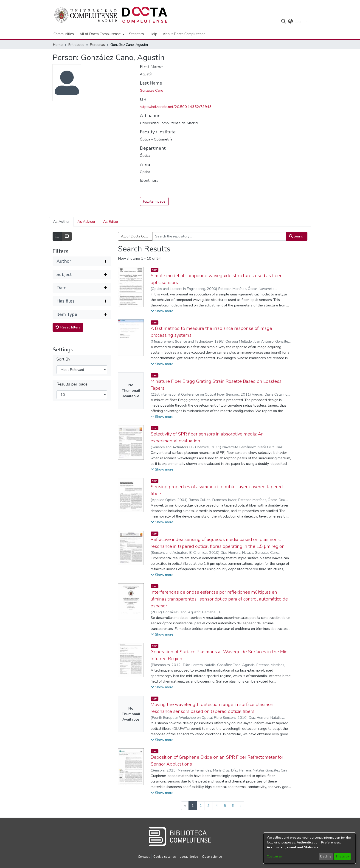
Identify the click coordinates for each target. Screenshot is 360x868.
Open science (212, 857)
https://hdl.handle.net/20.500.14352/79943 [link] (176, 107)
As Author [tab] (61, 222)
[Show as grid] (67, 237)
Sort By (63, 359)
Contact (144, 857)
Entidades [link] (76, 45)
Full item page (154, 202)
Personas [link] (97, 45)
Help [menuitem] (153, 34)
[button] (283, 21)
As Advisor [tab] (86, 222)
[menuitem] (101, 34)
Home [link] (58, 45)
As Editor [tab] (111, 222)
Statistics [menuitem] (136, 34)
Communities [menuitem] (64, 34)
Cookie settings (165, 857)
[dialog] (309, 848)
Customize (274, 856)
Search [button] (297, 237)
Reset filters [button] (68, 327)
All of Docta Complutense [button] (100, 34)
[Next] (240, 806)
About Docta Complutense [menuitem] (184, 34)
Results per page (72, 384)
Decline (326, 856)
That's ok (342, 856)
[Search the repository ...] (219, 237)
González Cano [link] (152, 91)
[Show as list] (57, 237)
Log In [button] (300, 21)
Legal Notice (189, 857)
